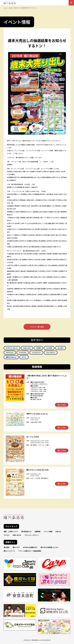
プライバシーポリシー (32, 535)
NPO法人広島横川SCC (30, 547)
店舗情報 (37, 531)
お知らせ (58, 531)
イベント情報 (48, 531)
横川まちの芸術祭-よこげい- (50, 547)
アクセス (7, 535)
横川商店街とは (26, 531)
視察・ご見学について (11, 531)
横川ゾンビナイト (9, 551)
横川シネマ (16, 547)
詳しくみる (62, 405)
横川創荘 (7, 547)
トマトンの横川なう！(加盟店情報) (30, 551)
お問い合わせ (17, 535)
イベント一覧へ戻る (37, 327)
